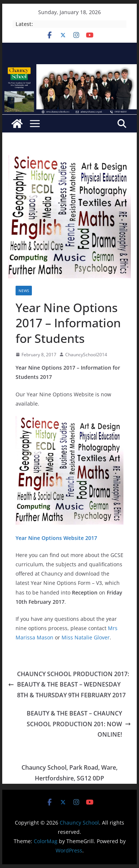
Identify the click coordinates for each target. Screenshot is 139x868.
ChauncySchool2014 (86, 355)
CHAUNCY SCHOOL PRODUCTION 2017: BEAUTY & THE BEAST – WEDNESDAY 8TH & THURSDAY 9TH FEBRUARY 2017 (69, 685)
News (24, 291)
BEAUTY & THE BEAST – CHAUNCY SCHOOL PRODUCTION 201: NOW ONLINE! (79, 724)
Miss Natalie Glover (86, 637)
